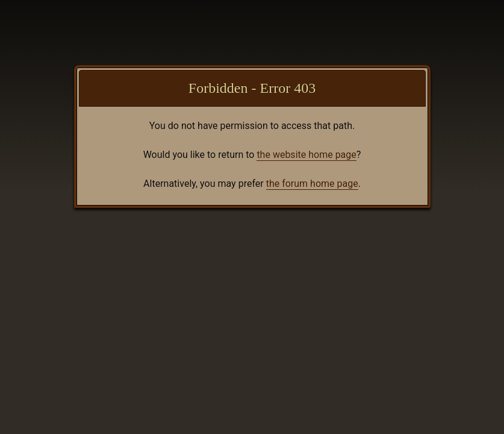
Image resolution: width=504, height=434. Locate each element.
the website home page (306, 155)
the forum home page (312, 184)
